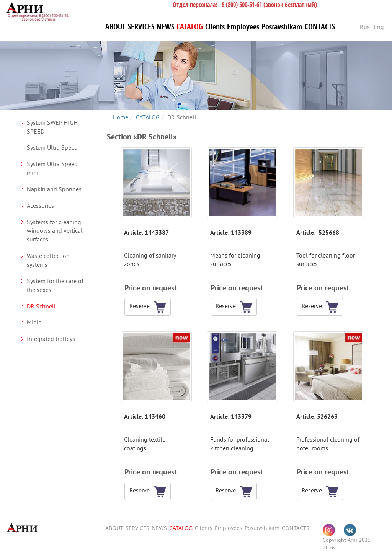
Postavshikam (282, 27)
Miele (34, 322)
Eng (379, 27)
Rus (365, 27)
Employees (243, 27)
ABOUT (115, 27)
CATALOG (190, 27)
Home (120, 117)
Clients (215, 27)
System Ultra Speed (52, 147)
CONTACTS (320, 27)
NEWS (165, 27)
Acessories (40, 205)
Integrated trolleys (51, 339)
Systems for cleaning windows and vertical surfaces (55, 231)
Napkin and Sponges (54, 189)
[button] (142, 307)
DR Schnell (41, 306)
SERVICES (141, 27)
